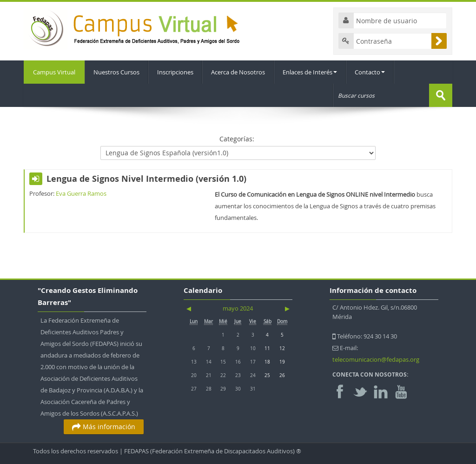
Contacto (370, 72)
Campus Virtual (54, 72)
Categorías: (237, 139)
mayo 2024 (238, 308)
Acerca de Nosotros (238, 72)
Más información (104, 427)
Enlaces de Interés (310, 72)
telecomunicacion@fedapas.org (376, 359)
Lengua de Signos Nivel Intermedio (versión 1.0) (146, 179)
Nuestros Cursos (116, 72)
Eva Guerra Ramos (81, 193)
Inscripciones (175, 72)
